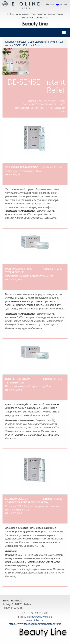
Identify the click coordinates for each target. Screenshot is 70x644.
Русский (62, 5)
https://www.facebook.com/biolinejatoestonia (35, 624)
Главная (10, 42)
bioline (39, 617)
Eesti (50, 5)
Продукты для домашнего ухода (37, 42)
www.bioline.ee (35, 620)
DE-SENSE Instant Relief (27, 45)
